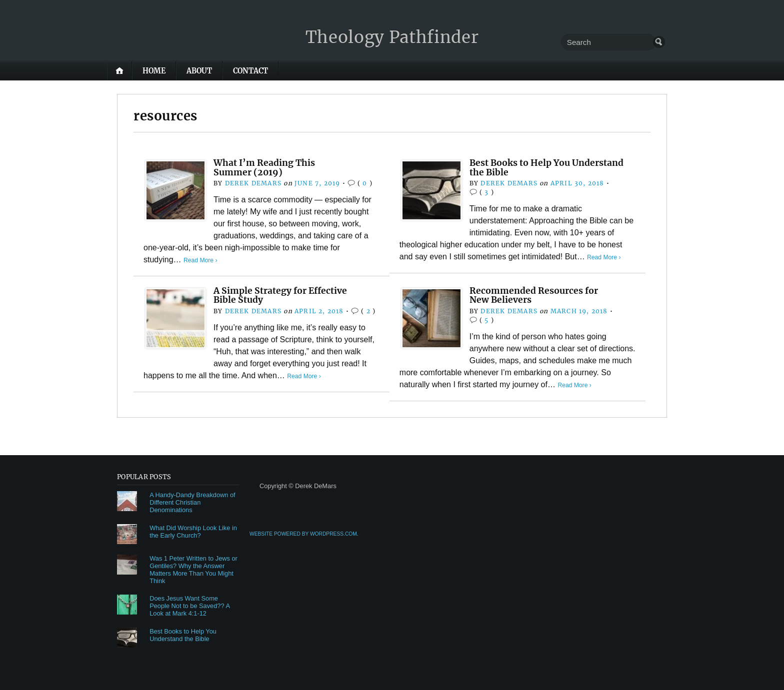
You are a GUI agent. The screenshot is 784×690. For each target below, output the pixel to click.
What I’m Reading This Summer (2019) (266, 167)
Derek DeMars (253, 183)
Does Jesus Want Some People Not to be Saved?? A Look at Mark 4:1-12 (189, 606)
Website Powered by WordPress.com (303, 534)
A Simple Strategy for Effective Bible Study (284, 295)
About (199, 71)
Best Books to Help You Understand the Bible (552, 167)
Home (154, 71)
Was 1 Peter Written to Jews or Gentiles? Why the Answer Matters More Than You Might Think (193, 570)
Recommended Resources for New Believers (538, 295)
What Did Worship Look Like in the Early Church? (193, 532)
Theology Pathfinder (392, 37)
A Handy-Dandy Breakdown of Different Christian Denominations (192, 502)
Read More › (201, 260)
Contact (250, 71)
